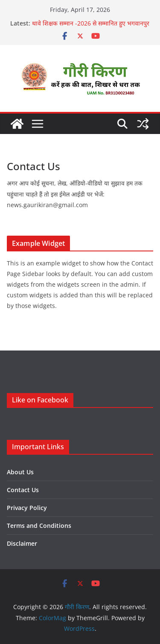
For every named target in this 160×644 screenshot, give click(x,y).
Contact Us (23, 490)
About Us (20, 472)
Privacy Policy (27, 508)
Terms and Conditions (39, 526)
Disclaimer (22, 543)
